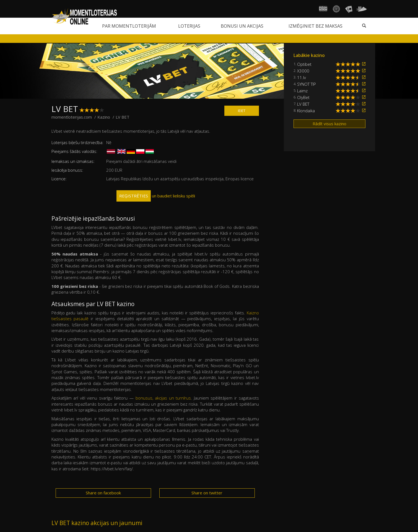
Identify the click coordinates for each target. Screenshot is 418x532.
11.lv (302, 77)
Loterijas (189, 26)
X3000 (303, 71)
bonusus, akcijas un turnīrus (163, 398)
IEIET (242, 111)
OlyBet (303, 97)
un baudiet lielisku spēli (156, 196)
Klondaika (306, 111)
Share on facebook (103, 493)
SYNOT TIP (307, 84)
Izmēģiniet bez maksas (316, 26)
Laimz (302, 91)
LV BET (303, 104)
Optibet (304, 64)
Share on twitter (207, 493)
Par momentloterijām (129, 26)
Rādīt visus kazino (329, 124)
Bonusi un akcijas (242, 26)
